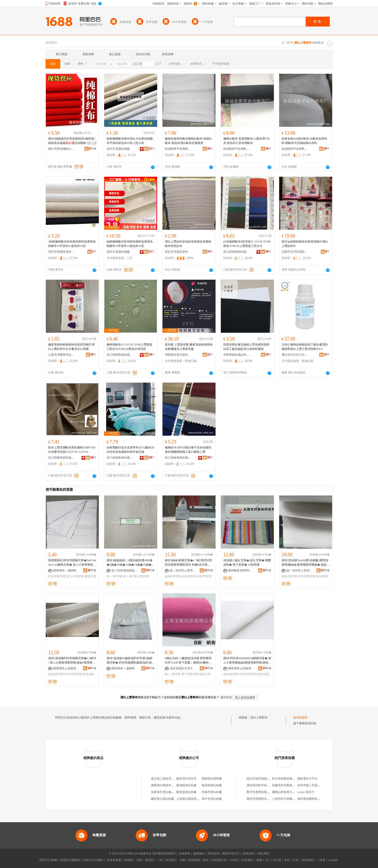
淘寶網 (128, 860)
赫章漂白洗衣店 (186, 779)
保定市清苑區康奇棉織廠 (178, 252)
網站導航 (263, 854)
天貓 (139, 860)
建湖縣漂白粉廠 (186, 785)
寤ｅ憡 (92, 143)
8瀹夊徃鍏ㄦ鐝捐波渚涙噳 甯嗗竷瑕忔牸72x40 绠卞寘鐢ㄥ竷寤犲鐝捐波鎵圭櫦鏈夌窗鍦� (188, 661)
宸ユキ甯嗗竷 (75, 576)
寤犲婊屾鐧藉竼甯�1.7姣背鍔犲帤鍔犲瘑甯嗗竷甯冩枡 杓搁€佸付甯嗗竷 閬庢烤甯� (189, 563)
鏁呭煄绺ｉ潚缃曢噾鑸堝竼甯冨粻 (66, 570)
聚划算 (149, 860)
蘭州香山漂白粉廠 (162, 799)
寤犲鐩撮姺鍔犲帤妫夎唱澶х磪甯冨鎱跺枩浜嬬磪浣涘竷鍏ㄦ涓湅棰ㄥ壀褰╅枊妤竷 (72, 141)
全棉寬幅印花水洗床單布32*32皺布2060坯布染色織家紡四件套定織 (130, 450)
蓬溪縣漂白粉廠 (212, 785)
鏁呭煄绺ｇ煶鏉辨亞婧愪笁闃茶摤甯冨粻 (66, 668)
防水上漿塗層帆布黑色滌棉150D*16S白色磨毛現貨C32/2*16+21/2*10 (72, 450)
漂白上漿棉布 (259, 718)
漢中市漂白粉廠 (212, 799)
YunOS (234, 860)
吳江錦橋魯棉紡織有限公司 (236, 252)
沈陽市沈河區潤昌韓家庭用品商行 (295, 252)
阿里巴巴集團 (48, 860)
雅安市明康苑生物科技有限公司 (267, 799)
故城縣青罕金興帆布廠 (178, 149)
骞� (93, 149)
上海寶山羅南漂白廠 (189, 799)
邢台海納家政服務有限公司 (289, 779)
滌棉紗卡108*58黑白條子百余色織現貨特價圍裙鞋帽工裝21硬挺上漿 (188, 450)
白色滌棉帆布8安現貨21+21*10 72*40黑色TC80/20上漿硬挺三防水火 (247, 244)
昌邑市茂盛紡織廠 (118, 149)
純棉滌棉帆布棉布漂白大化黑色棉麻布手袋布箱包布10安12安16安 (130, 141)
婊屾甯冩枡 (189, 576)
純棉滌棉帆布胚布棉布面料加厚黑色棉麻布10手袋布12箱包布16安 (130, 244)
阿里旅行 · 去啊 (175, 860)
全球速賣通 (114, 860)
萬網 (259, 860)
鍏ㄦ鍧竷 (130, 576)
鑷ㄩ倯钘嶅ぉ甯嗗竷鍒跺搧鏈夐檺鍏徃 (183, 570)
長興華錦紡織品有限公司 (236, 355)
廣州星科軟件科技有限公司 (264, 785)
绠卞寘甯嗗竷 (190, 674)
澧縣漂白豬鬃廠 (212, 779)
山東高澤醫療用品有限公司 (61, 355)
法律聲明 (184, 854)
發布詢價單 (300, 718)
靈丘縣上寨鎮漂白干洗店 (167, 779)
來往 (287, 860)
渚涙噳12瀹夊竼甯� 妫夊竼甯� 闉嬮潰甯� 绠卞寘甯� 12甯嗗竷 (247, 563)
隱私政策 (214, 854)
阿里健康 (308, 860)
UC (267, 860)
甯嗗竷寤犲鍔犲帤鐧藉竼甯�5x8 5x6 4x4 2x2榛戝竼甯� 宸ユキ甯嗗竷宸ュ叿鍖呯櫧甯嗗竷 (72, 563)
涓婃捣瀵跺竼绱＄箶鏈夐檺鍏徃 (183, 668)
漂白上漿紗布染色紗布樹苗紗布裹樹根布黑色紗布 (188, 244)
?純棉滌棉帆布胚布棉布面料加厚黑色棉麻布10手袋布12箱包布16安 (72, 244)
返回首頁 (226, 697)
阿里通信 (247, 860)
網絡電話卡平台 (307, 779)
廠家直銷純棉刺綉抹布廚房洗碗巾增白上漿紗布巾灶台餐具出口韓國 (71, 347)
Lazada (333, 860)
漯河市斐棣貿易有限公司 (61, 252)
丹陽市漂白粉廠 (212, 792)
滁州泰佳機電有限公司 (312, 799)
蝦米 (206, 860)
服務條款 (199, 854)
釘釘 (296, 860)
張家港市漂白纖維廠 (164, 792)
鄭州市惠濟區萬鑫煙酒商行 (264, 792)
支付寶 (277, 860)
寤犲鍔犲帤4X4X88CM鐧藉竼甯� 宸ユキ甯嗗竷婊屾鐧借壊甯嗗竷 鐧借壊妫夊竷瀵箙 (247, 661)
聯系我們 (249, 854)
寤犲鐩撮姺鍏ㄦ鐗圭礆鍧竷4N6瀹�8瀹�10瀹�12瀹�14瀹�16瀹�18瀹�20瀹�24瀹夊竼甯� (130, 563)
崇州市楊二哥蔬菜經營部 (313, 785)
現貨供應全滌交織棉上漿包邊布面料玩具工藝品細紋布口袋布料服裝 (246, 347)
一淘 (159, 860)
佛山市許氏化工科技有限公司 (295, 355)
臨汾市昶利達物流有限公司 (264, 779)
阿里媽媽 (194, 860)
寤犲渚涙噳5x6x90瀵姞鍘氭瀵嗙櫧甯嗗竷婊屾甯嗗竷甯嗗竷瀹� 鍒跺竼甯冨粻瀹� (306, 563)
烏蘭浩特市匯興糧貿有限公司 (291, 785)
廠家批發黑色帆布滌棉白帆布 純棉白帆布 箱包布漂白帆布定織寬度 (188, 141)
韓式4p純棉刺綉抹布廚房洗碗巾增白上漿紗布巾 (305, 244)
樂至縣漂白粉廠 (186, 792)
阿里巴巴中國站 (93, 860)
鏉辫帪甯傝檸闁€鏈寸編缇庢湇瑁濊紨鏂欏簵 (241, 570)
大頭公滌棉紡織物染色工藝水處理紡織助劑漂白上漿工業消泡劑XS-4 (305, 347)
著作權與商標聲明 (164, 854)
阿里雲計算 (219, 860)
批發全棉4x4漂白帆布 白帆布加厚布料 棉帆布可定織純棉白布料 (304, 141)
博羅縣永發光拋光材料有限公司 (178, 355)
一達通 (321, 860)
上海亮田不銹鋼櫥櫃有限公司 (291, 799)
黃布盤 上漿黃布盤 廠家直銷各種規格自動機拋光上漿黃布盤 (189, 347)
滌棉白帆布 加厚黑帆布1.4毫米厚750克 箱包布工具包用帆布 (246, 141)
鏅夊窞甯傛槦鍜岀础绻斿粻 (61, 149)
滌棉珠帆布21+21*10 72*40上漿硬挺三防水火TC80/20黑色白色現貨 (129, 347)
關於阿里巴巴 (231, 854)
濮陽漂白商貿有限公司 (165, 785)
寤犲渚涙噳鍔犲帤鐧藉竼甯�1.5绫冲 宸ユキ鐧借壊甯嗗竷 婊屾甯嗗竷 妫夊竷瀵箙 (72, 661)
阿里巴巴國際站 (70, 860)
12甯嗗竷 (143, 576)
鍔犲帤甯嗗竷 (57, 576)
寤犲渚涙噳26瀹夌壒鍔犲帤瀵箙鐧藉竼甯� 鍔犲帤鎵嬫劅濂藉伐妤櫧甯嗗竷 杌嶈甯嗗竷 (131, 661)
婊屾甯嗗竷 (173, 576)
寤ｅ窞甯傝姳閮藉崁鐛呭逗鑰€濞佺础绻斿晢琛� (125, 570)
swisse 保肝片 (306, 792)
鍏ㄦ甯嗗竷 (114, 576)
